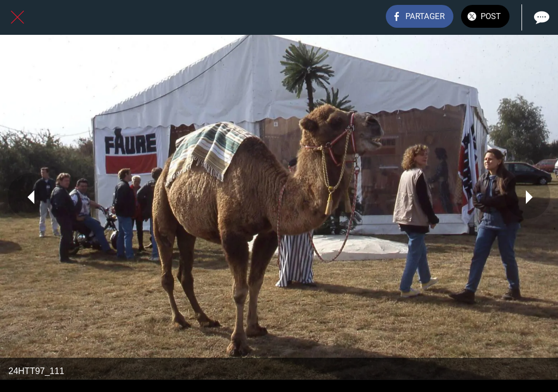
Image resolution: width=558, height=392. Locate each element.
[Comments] (541, 17)
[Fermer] (17, 17)
